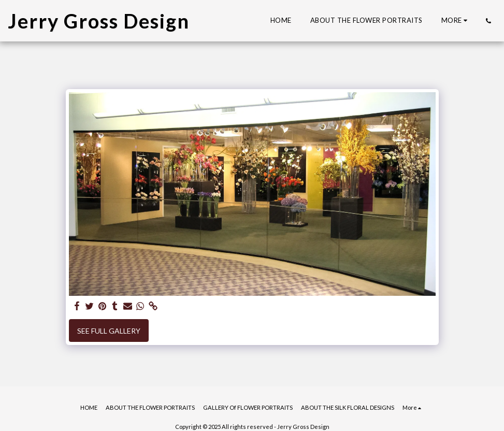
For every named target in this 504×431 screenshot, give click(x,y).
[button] (488, 21)
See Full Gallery (109, 331)
